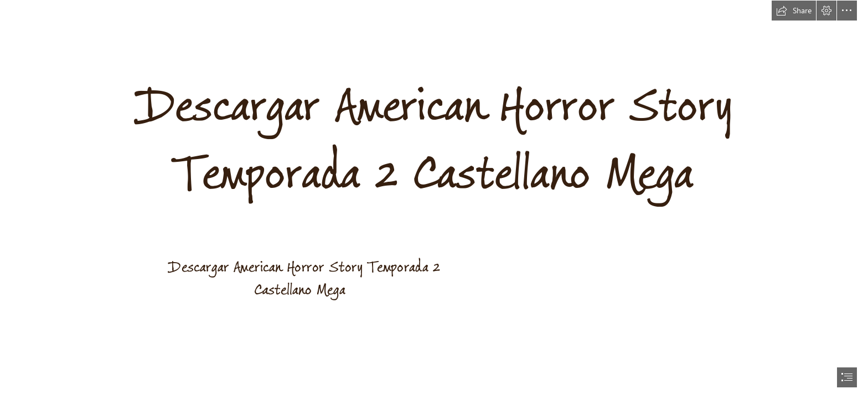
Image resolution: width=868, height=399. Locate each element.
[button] (794, 11)
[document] (434, 199)
